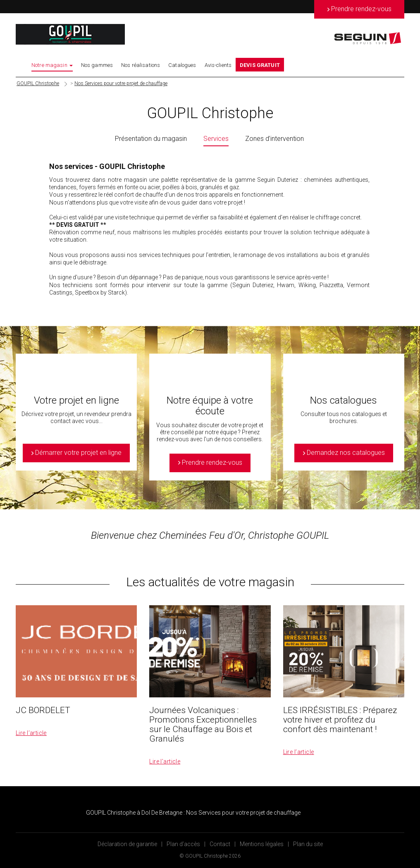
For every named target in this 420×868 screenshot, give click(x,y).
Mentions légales (262, 844)
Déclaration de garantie (127, 844)
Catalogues (182, 65)
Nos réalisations (141, 65)
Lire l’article (31, 733)
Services (216, 139)
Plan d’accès (183, 844)
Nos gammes (97, 65)
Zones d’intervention (274, 139)
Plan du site (308, 844)
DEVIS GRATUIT (260, 65)
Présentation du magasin (151, 139)
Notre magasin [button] (52, 65)
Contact (220, 844)
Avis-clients (218, 65)
